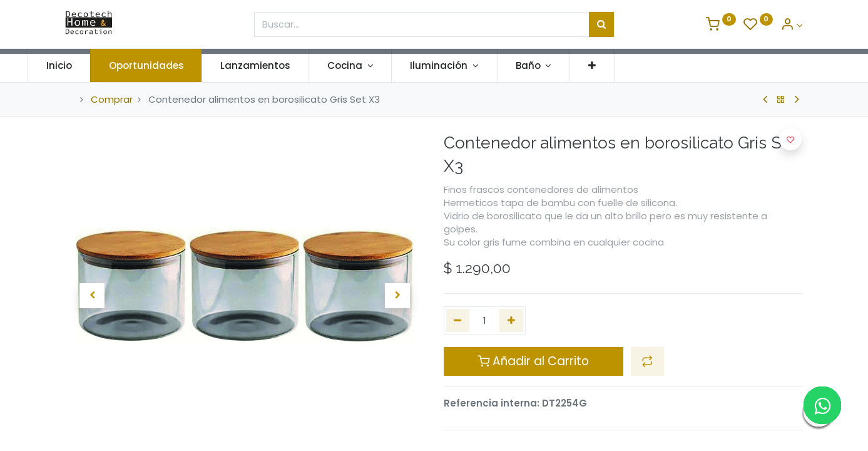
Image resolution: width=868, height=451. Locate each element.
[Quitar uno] (458, 320)
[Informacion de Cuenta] (792, 25)
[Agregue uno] (511, 320)
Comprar (112, 99)
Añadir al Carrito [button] (533, 361)
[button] (630, 65)
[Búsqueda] (601, 24)
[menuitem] (97, 65)
